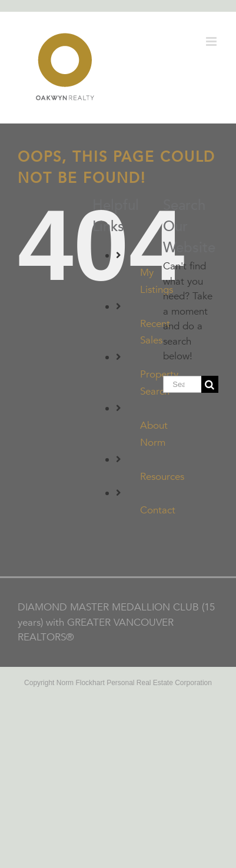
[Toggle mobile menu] (212, 41)
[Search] (210, 384)
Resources (162, 477)
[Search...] (182, 384)
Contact (158, 510)
